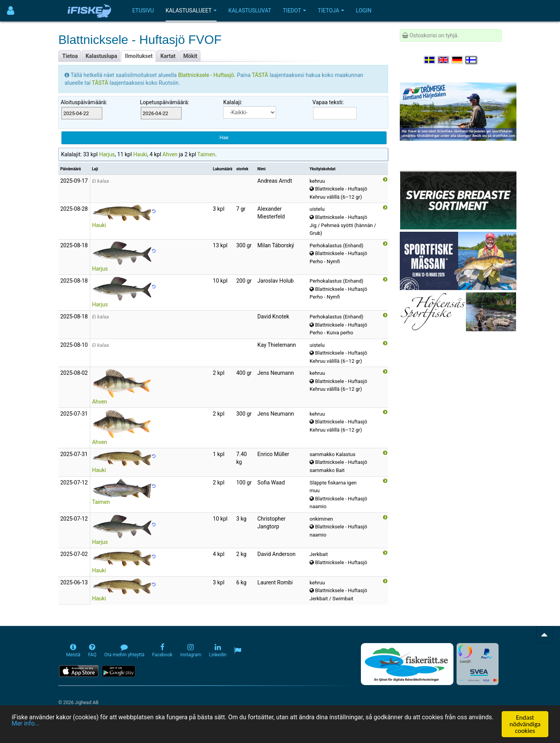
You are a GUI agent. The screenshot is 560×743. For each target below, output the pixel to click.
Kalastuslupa (101, 56)
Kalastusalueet (191, 10)
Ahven (170, 154)
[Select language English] (444, 60)
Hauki (140, 154)
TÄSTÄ (261, 75)
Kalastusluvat (250, 10)
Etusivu (143, 10)
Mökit (190, 56)
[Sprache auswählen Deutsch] (458, 60)
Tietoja (331, 10)
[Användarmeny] (11, 11)
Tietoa (70, 56)
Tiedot (294, 10)
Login (364, 10)
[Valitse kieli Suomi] (471, 60)
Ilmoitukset (139, 56)
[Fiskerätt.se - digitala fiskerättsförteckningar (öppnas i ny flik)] (407, 664)
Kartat (168, 56)
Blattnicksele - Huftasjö (206, 75)
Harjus (107, 154)
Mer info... (67, 725)
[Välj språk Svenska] (430, 60)
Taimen (206, 154)
